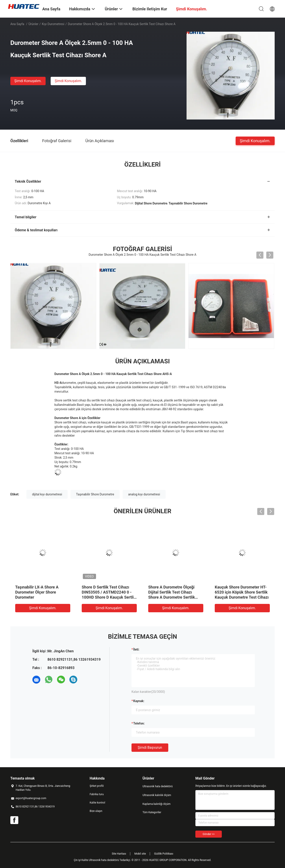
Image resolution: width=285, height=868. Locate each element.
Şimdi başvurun (150, 748)
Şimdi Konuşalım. (28, 81)
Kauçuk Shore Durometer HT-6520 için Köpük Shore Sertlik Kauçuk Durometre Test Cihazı (242, 592)
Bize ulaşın (96, 811)
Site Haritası (119, 854)
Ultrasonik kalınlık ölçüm (157, 795)
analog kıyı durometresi (144, 494)
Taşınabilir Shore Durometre (95, 494)
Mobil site (140, 854)
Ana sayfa (17, 24)
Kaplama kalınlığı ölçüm (156, 804)
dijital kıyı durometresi (47, 494)
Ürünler (33, 24)
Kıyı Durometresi (53, 24)
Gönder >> (209, 834)
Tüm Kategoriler (152, 812)
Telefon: (139, 723)
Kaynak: (139, 701)
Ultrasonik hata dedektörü (158, 786)
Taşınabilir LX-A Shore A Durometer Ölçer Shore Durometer (37, 592)
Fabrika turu (97, 794)
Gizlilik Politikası (164, 854)
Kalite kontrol (97, 803)
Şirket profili (97, 786)
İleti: (136, 649)
